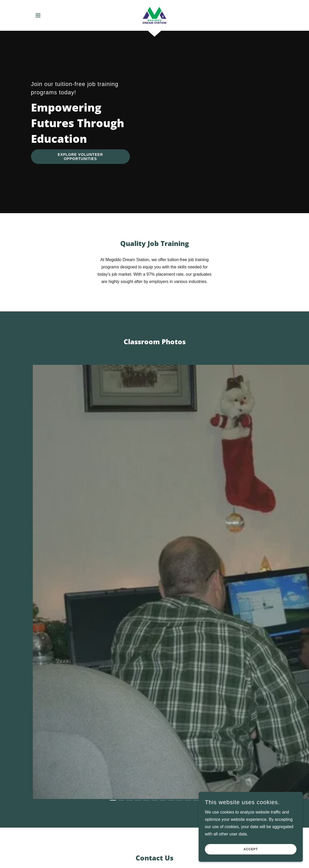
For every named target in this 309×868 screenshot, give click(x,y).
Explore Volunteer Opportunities (80, 157)
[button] (38, 15)
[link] (155, 15)
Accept (251, 849)
